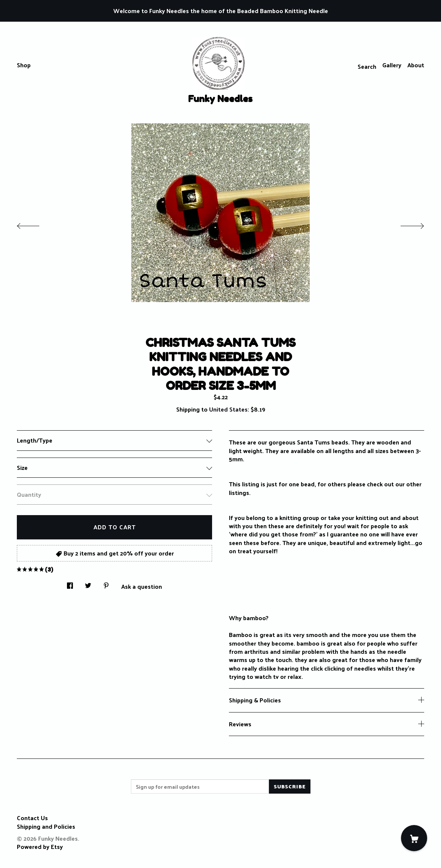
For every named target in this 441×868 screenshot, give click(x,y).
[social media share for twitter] (88, 584)
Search (367, 66)
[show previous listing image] (36, 224)
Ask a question (142, 586)
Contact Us (32, 818)
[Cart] (414, 838)
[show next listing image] (405, 224)
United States (228, 409)
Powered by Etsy (40, 847)
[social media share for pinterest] (106, 584)
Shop (24, 65)
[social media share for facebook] (70, 584)
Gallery (392, 65)
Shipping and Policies (46, 826)
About (416, 65)
